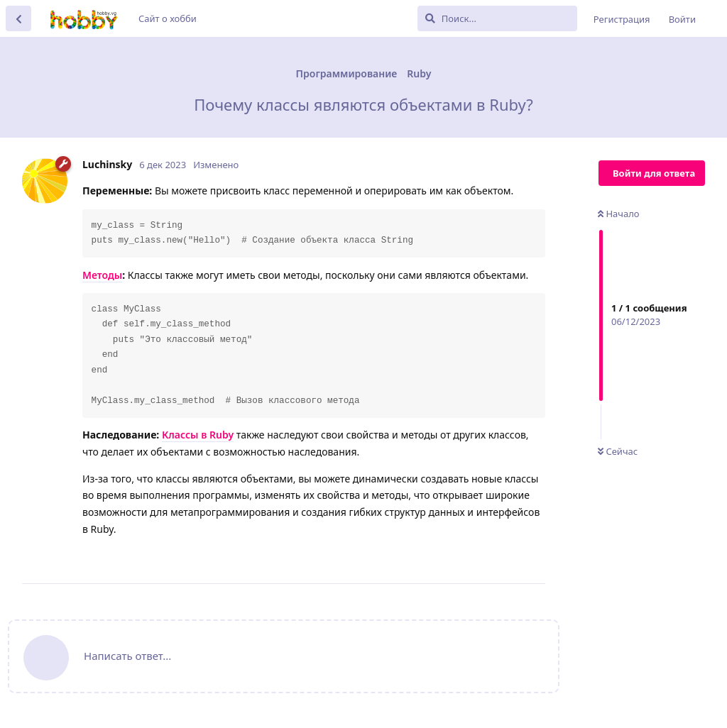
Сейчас (618, 451)
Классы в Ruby (198, 435)
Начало (619, 214)
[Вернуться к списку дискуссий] (18, 18)
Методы (102, 275)
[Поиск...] (497, 18)
